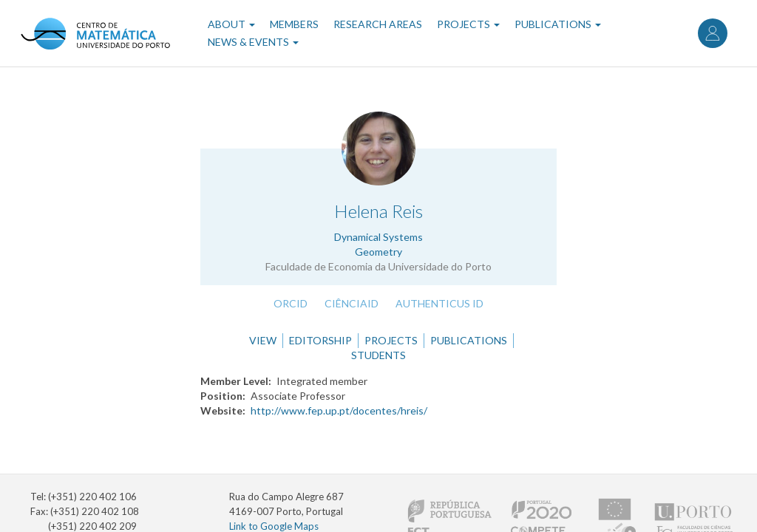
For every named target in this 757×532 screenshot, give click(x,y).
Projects (468, 24)
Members (294, 24)
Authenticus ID (439, 303)
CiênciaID (352, 303)
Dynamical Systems (378, 237)
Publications (558, 24)
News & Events (253, 42)
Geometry (378, 252)
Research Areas (378, 24)
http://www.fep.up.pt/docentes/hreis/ (339, 410)
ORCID (291, 303)
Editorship (320, 340)
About (231, 24)
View (263, 340)
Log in (713, 33)
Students (378, 355)
